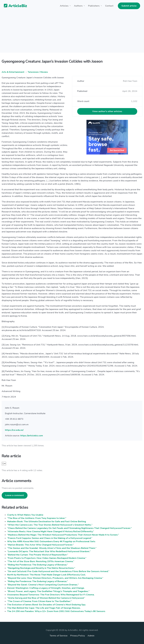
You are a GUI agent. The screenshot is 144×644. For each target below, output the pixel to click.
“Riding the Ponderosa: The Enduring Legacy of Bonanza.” (37, 565)
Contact (109, 6)
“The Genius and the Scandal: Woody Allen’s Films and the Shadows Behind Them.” (52, 548)
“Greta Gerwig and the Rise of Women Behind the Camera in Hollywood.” (46, 598)
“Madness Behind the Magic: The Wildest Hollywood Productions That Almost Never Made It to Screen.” (63, 535)
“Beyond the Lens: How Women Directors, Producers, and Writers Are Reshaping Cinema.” (55, 578)
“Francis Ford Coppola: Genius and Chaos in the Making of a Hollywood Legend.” (50, 538)
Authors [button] (78, 6)
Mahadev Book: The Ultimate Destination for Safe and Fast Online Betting (47, 522)
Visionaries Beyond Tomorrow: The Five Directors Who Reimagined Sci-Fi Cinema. (51, 595)
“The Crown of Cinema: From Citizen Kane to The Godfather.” (39, 601)
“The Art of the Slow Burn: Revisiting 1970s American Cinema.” (41, 561)
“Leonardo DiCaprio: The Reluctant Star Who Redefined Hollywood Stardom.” (49, 551)
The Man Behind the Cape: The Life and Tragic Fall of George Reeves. (44, 608)
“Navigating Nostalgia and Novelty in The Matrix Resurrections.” (41, 568)
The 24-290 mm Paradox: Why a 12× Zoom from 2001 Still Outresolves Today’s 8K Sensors (56, 611)
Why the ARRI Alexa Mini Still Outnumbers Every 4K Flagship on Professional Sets (51, 541)
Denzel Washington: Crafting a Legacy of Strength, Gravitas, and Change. (46, 588)
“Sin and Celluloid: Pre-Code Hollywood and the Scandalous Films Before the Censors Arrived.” (58, 571)
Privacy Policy (78, 636)
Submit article (129, 6)
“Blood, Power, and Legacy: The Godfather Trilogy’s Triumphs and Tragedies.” (48, 591)
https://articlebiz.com (32, 436)
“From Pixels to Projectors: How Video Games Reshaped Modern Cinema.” (47, 558)
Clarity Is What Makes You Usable (25, 515)
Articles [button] (64, 6)
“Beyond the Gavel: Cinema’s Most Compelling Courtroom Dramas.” (43, 585)
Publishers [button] (94, 6)
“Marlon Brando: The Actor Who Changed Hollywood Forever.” (41, 545)
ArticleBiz (14, 6)
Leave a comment (15, 495)
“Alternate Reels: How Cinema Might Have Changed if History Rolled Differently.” (51, 531)
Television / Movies (38, 72)
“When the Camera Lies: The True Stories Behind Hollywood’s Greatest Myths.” (50, 525)
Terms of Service (59, 636)
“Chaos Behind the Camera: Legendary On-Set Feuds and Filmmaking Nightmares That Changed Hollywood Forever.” (70, 528)
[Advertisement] (72, 33)
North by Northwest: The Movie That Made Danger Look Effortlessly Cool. (47, 575)
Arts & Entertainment (13, 72)
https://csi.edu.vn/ (14, 430)
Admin (91, 636)
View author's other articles (107, 111)
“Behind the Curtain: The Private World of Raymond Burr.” (38, 555)
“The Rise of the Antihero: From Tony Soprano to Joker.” (37, 518)
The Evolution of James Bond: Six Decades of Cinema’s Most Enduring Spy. (46, 605)
